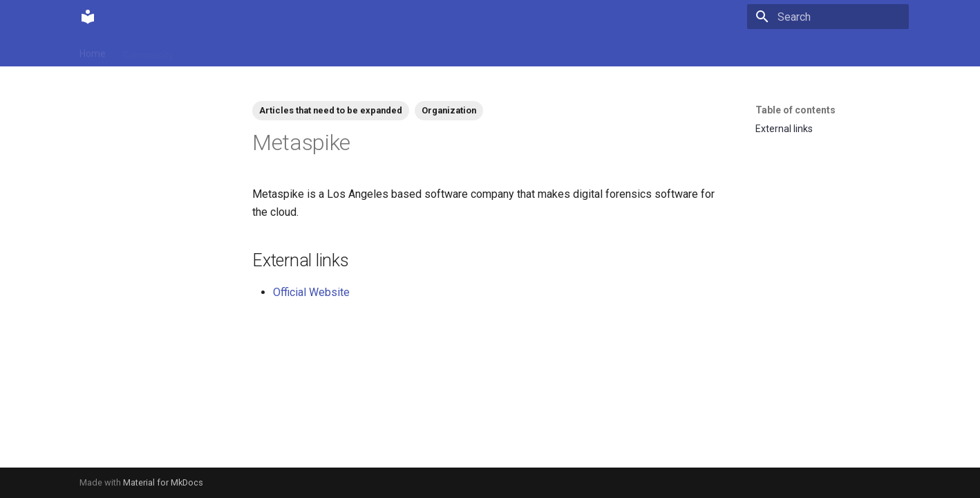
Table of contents (795, 110)
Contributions (219, 50)
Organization (449, 110)
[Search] (828, 17)
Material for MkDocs (163, 482)
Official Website (311, 292)
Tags (276, 50)
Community (148, 50)
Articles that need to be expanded (331, 110)
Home (93, 50)
